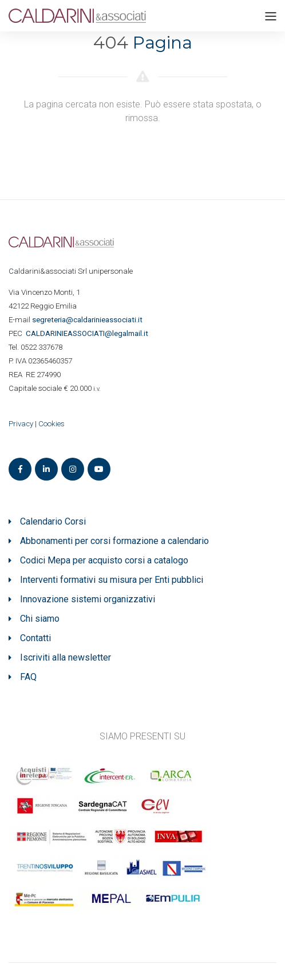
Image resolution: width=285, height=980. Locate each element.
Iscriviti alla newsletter (66, 657)
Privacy (21, 424)
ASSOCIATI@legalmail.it (89, 333)
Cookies (52, 424)
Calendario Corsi (53, 521)
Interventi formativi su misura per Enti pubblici (112, 580)
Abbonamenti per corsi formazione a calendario (114, 541)
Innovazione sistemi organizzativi (88, 599)
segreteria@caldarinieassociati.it (88, 320)
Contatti (35, 638)
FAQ (28, 677)
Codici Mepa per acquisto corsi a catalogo (104, 560)
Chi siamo (40, 619)
